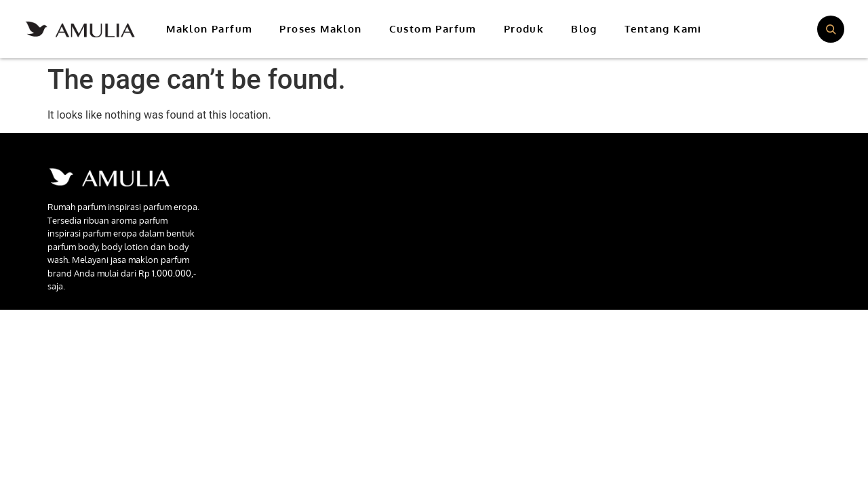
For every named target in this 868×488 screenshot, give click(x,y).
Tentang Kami (663, 29)
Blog (584, 29)
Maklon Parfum (209, 29)
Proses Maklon (320, 29)
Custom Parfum (433, 29)
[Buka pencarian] (831, 29)
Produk (524, 29)
